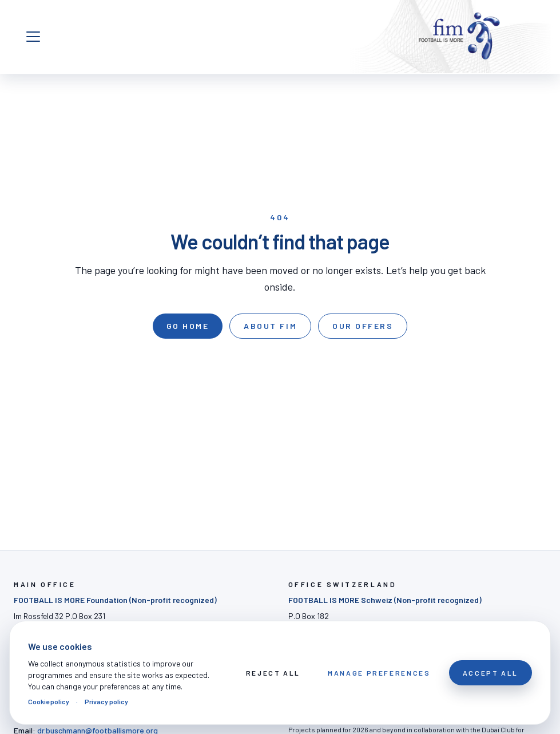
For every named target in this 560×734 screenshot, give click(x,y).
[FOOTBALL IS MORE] (459, 37)
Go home (188, 326)
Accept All (491, 673)
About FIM (270, 326)
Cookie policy (49, 701)
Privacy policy (106, 701)
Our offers (363, 326)
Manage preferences (379, 673)
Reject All (273, 673)
